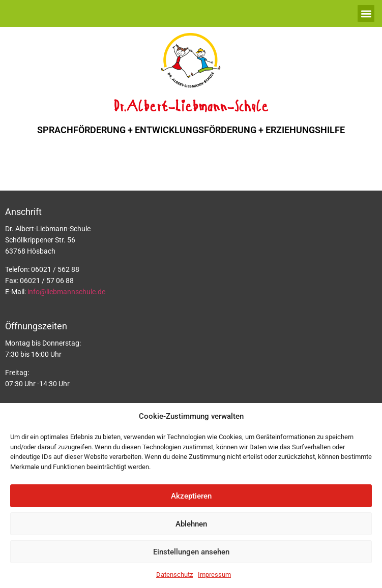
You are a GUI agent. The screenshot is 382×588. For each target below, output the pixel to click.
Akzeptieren (191, 496)
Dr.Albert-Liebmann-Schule (191, 107)
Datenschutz (174, 575)
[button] (366, 13)
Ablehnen (191, 524)
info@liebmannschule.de (66, 292)
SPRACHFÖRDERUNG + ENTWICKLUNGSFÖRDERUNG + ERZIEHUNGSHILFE (191, 130)
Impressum (214, 575)
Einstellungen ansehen (191, 552)
